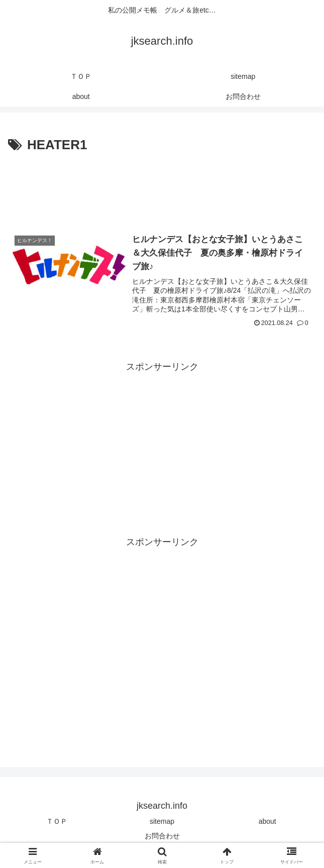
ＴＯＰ (57, 821)
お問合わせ (162, 836)
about (267, 821)
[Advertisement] (162, 186)
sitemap (162, 821)
